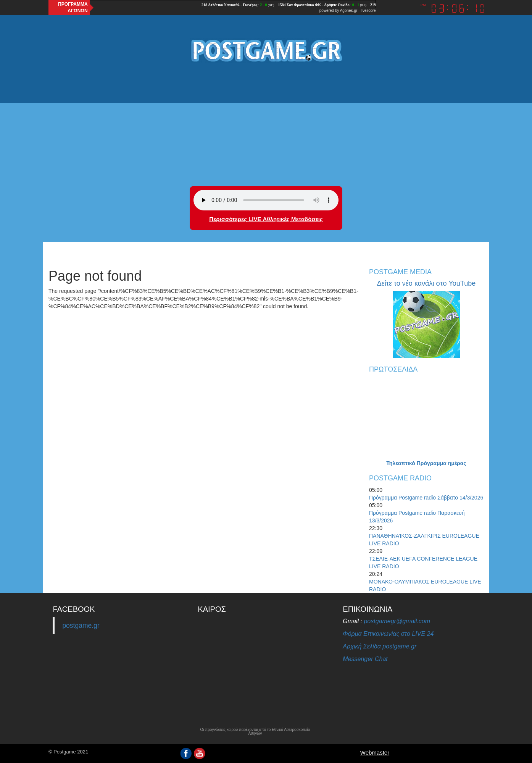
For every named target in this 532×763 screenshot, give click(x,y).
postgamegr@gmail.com (397, 621)
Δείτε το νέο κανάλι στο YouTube (426, 283)
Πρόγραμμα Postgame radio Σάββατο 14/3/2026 (426, 498)
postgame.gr (81, 626)
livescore (368, 11)
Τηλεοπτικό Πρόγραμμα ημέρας (426, 463)
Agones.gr (349, 11)
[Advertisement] (266, 125)
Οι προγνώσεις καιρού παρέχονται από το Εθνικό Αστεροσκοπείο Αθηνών (255, 732)
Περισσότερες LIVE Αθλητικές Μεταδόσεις (266, 219)
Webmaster (375, 752)
